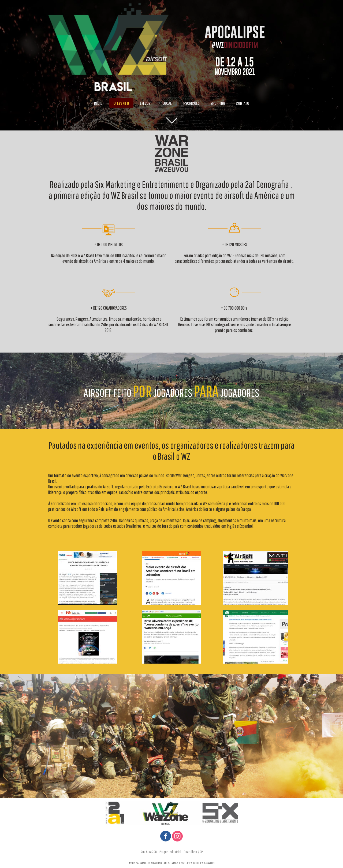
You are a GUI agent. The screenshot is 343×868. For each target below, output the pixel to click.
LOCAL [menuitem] (167, 103)
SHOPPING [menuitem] (218, 103)
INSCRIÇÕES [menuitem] (191, 103)
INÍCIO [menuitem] (98, 103)
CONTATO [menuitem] (243, 103)
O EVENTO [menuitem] (121, 103)
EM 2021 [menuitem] (146, 103)
